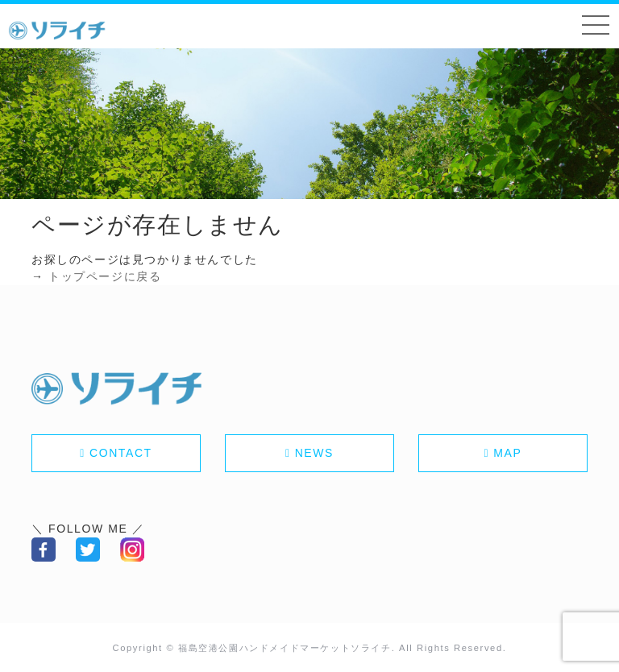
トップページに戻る (105, 276)
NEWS (314, 453)
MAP (507, 453)
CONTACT (121, 453)
